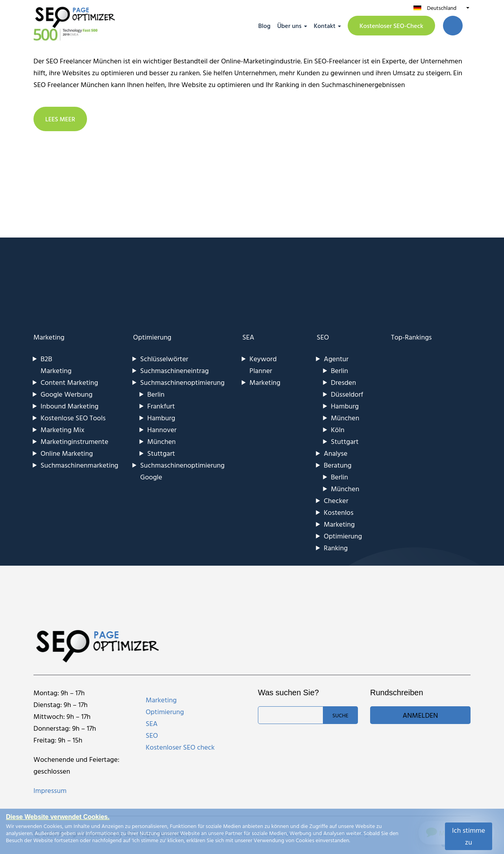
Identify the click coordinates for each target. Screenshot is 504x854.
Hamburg (161, 418)
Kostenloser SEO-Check (391, 26)
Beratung (337, 465)
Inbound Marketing (69, 406)
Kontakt (325, 26)
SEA (248, 337)
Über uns (289, 26)
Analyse (335, 453)
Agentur (336, 359)
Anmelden (421, 715)
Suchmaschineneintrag (174, 370)
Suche (340, 715)
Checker (336, 500)
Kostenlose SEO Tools (73, 418)
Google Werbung (67, 394)
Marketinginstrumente (74, 441)
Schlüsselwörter (164, 359)
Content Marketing (69, 382)
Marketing (49, 337)
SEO (323, 337)
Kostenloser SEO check (180, 747)
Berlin (156, 394)
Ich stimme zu (469, 836)
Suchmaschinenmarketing (80, 465)
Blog (264, 26)
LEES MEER (60, 119)
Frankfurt (161, 406)
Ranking (336, 548)
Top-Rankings (411, 337)
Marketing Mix (62, 430)
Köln (337, 430)
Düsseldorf (347, 394)
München (161, 441)
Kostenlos (338, 512)
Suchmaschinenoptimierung (182, 382)
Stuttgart (161, 453)
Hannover (162, 430)
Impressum (50, 790)
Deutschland (442, 8)
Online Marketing (67, 453)
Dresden (343, 382)
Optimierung (152, 337)
